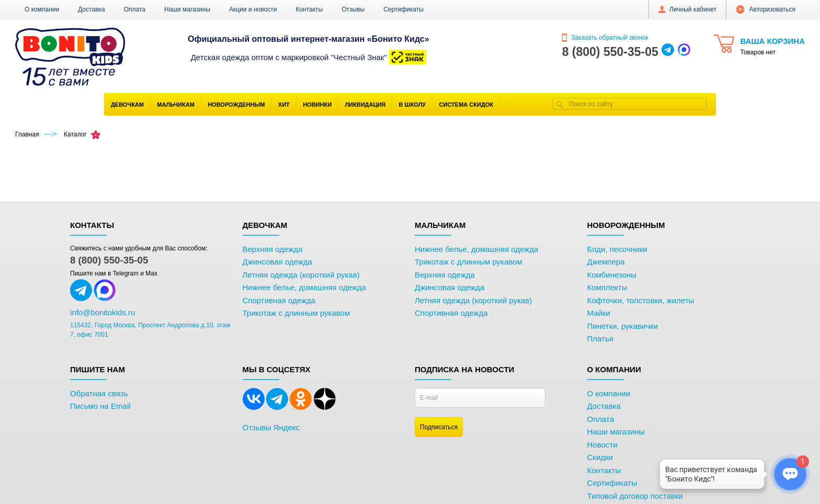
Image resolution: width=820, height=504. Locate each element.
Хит (284, 105)
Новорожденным (236, 105)
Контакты (309, 9)
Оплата (135, 9)
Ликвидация (365, 105)
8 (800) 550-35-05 (109, 260)
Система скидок (466, 105)
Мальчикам (176, 105)
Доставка (92, 9)
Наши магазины (187, 9)
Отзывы (353, 9)
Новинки (317, 105)
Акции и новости (253, 9)
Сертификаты (403, 9)
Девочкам (127, 105)
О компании (42, 9)
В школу (413, 105)
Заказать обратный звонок (605, 38)
